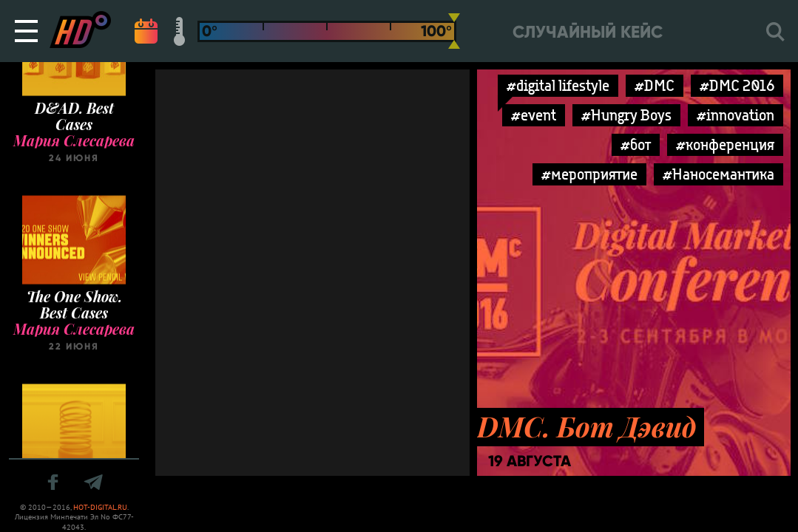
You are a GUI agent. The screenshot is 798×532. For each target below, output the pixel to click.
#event (534, 115)
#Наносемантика (718, 174)
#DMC (655, 85)
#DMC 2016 (737, 85)
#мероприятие (589, 174)
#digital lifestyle (558, 85)
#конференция (725, 144)
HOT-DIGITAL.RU (100, 507)
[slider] (454, 31)
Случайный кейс (588, 32)
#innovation (736, 115)
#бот (636, 144)
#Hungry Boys (626, 115)
